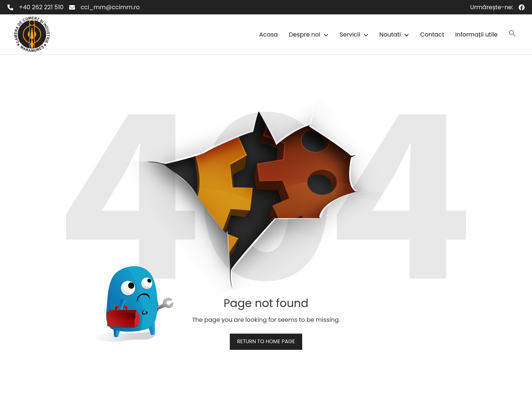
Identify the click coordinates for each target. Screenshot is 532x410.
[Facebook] (522, 7)
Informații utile (476, 35)
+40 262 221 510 (41, 7)
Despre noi (305, 35)
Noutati (390, 35)
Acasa (269, 35)
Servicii (350, 35)
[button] (324, 35)
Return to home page (266, 341)
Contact (432, 35)
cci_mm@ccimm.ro (110, 7)
